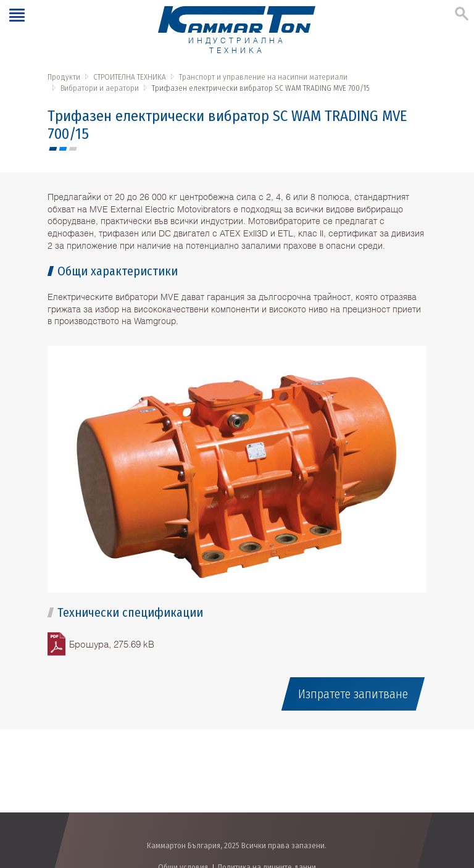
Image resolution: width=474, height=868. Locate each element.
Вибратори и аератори (100, 88)
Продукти (64, 77)
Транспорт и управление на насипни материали (263, 77)
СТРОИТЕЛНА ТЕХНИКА (130, 77)
